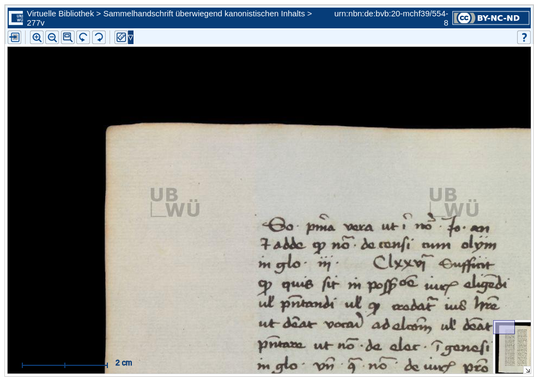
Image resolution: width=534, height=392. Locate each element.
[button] (68, 37)
